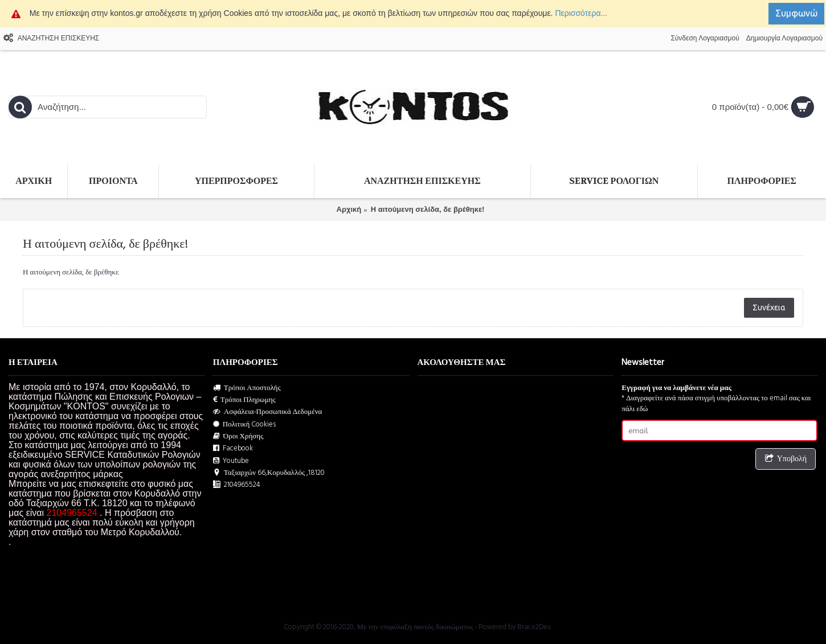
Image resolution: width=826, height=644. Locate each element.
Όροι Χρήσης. (239, 436)
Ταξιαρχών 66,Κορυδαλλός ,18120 (269, 473)
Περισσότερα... (581, 13)
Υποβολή (786, 459)
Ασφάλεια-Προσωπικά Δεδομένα (268, 412)
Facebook (233, 448)
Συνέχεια (769, 307)
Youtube (231, 461)
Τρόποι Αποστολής (247, 388)
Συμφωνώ (796, 13)
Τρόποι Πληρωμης (244, 400)
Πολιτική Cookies (245, 424)
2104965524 (237, 485)
